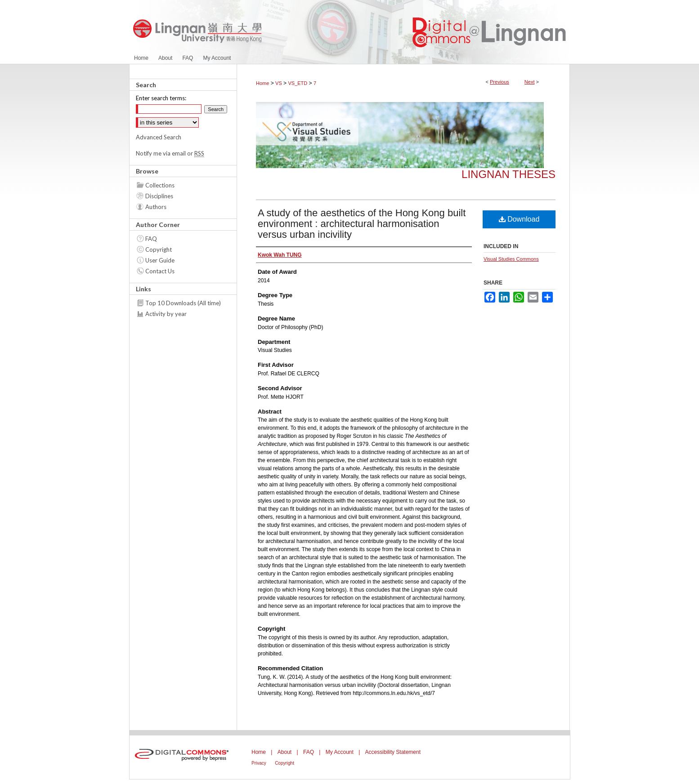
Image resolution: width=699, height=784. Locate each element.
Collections (160, 185)
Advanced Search (159, 137)
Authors (156, 207)
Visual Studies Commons (511, 259)
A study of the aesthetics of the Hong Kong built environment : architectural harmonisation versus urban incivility (362, 224)
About (285, 752)
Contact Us (160, 271)
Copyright (159, 249)
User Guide (160, 260)
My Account (340, 752)
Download (519, 219)
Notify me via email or (170, 153)
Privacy (259, 763)
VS (279, 83)
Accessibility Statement (393, 752)
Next (530, 82)
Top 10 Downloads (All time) (183, 303)
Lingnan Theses (509, 174)
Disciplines (159, 196)
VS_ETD (298, 83)
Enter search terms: (161, 98)
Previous (500, 82)
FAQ (151, 239)
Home (262, 83)
